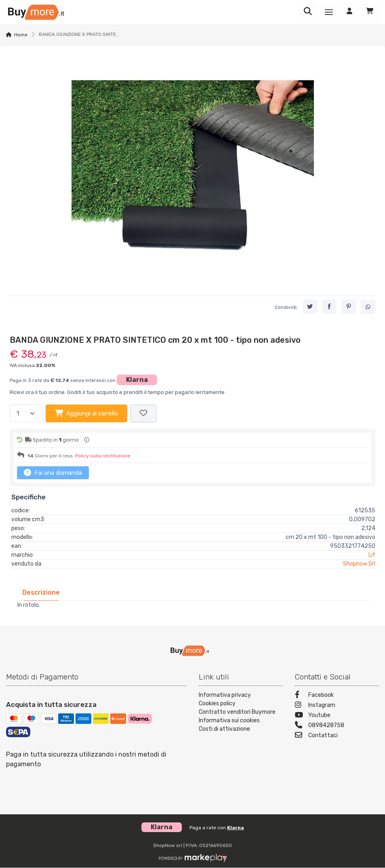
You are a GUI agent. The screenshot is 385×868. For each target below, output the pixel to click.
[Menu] (329, 12)
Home (21, 35)
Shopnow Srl (359, 564)
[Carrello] (370, 12)
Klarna (137, 380)
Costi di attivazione (224, 729)
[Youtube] (337, 716)
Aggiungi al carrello (86, 413)
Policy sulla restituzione (103, 456)
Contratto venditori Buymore (237, 712)
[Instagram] (337, 706)
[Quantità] (26, 414)
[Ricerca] (308, 12)
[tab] (41, 592)
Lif (372, 555)
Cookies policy (217, 703)
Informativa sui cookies (229, 720)
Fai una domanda (53, 472)
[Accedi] (349, 12)
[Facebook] (337, 696)
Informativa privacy (225, 695)
